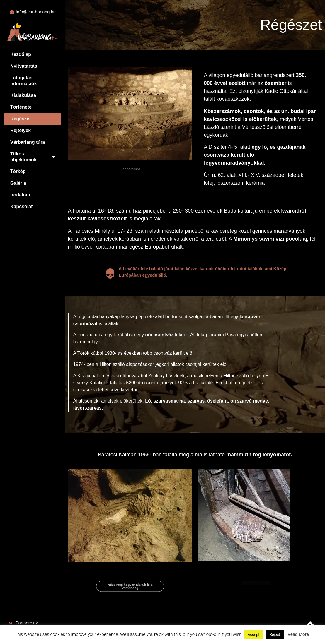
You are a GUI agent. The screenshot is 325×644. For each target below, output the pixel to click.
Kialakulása (23, 95)
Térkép (18, 171)
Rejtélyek (21, 130)
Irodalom (20, 195)
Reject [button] (275, 634)
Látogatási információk (24, 81)
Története (21, 107)
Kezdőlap (21, 54)
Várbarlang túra (28, 142)
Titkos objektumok (33, 157)
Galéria (18, 183)
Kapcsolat (21, 207)
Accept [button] (254, 634)
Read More (298, 634)
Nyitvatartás (24, 66)
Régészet (21, 119)
